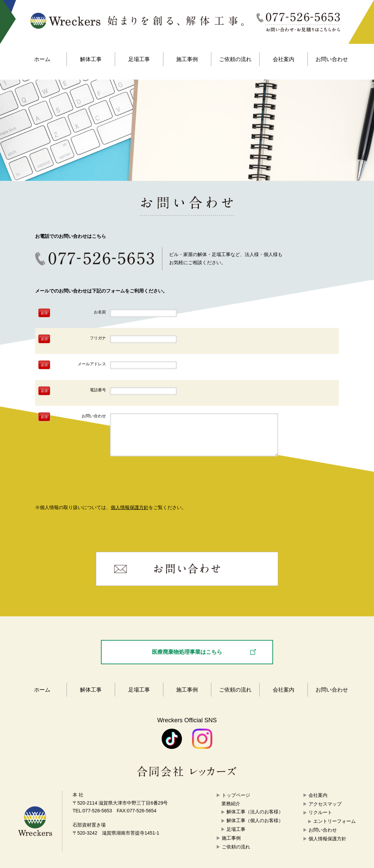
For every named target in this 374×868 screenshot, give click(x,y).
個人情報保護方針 (130, 507)
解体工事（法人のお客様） (255, 812)
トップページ (236, 795)
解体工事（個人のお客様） (255, 820)
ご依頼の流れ (235, 59)
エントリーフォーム (335, 821)
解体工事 (91, 59)
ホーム (42, 59)
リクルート (320, 812)
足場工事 (139, 59)
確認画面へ (187, 484)
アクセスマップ (325, 804)
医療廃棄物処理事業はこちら (187, 652)
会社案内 (284, 59)
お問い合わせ (332, 59)
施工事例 (187, 59)
